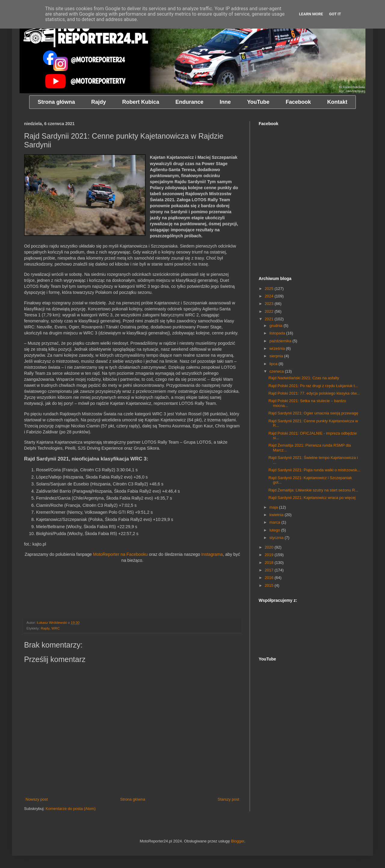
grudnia (277, 326)
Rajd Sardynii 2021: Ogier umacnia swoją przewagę (313, 413)
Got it (335, 14)
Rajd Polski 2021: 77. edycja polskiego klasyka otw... (314, 393)
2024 (270, 296)
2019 (270, 555)
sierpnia (277, 356)
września (278, 348)
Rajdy (45, 628)
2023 (270, 304)
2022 (270, 311)
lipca (274, 364)
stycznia (277, 538)
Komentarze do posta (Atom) (71, 809)
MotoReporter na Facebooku (120, 554)
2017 (270, 570)
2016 (270, 578)
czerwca (277, 371)
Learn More (311, 14)
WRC (56, 628)
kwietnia (277, 515)
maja (274, 507)
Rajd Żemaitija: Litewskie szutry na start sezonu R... (313, 490)
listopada (278, 333)
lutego (275, 530)
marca (276, 522)
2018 (270, 563)
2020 (270, 547)
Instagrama (212, 554)
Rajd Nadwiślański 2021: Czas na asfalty (304, 378)
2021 (270, 319)
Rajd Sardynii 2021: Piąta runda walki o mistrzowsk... (314, 470)
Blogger (238, 841)
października (281, 341)
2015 (270, 585)
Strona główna (133, 799)
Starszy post (228, 799)
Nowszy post (37, 799)
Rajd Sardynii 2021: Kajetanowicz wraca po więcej (312, 498)
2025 (270, 289)
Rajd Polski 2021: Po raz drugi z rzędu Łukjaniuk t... (313, 386)
